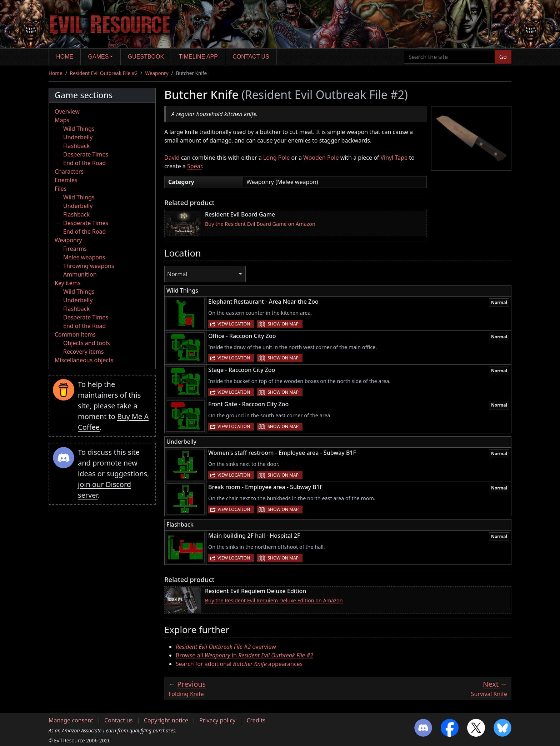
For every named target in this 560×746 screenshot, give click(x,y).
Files (61, 189)
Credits (256, 720)
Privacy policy (217, 720)
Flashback (76, 146)
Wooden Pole (321, 158)
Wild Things (79, 129)
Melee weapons (84, 257)
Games (99, 57)
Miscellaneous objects (84, 360)
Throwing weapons (89, 266)
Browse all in (244, 655)
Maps (62, 120)
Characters (69, 171)
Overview (67, 111)
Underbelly (78, 137)
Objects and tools (87, 343)
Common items (75, 334)
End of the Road (84, 163)
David (172, 158)
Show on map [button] (283, 324)
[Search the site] (449, 57)
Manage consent (71, 720)
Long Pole (276, 158)
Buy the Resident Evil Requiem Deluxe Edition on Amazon (274, 600)
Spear (194, 166)
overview (226, 647)
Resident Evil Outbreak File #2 (104, 73)
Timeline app (198, 57)
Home (65, 57)
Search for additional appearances (239, 664)
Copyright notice (166, 720)
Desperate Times (86, 154)
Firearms (75, 249)
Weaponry (157, 73)
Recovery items (84, 352)
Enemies (66, 180)
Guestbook (146, 57)
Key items (67, 283)
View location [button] (234, 324)
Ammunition (80, 274)
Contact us (251, 57)
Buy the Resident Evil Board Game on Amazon (260, 224)
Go (503, 57)
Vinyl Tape (394, 158)
